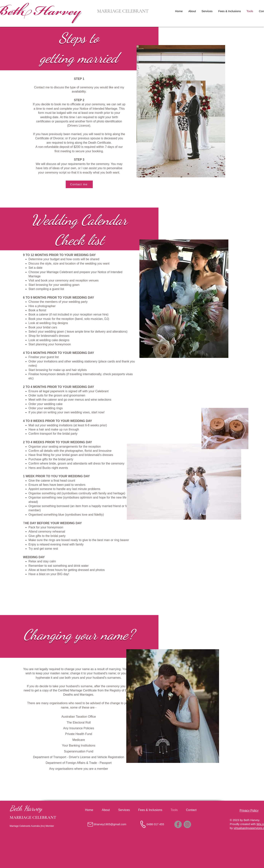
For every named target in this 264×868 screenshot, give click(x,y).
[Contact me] (79, 184)
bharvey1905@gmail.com (110, 824)
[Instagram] (187, 824)
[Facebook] (178, 824)
